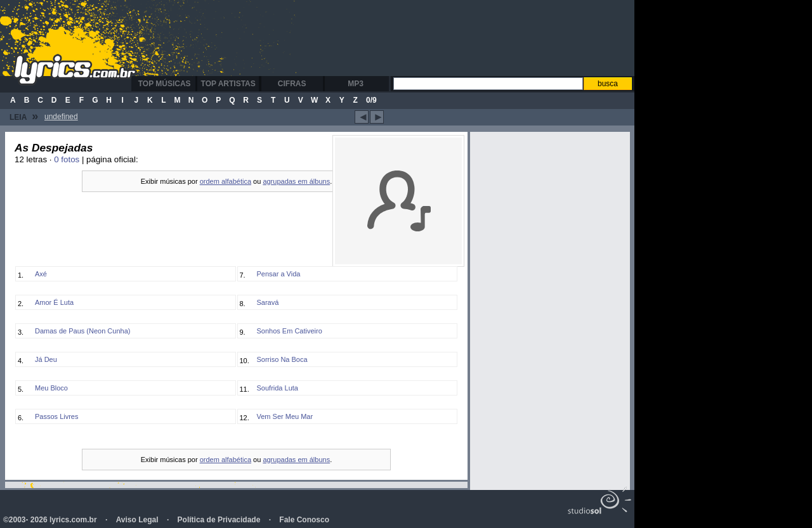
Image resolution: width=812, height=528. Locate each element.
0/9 (371, 100)
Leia (24, 116)
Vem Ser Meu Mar (285, 416)
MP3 (356, 84)
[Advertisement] (390, 38)
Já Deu (46, 359)
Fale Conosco (304, 520)
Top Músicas (165, 84)
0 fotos (67, 159)
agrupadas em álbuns (296, 181)
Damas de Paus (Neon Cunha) (82, 331)
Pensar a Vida (279, 274)
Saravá (268, 302)
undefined (61, 117)
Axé (41, 274)
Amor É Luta (54, 302)
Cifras (292, 84)
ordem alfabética (226, 181)
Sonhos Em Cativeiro (290, 331)
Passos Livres (56, 416)
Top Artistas (228, 84)
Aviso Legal (137, 520)
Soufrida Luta (278, 388)
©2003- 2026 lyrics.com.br (50, 520)
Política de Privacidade (219, 520)
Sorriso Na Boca (282, 359)
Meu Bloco (51, 388)
